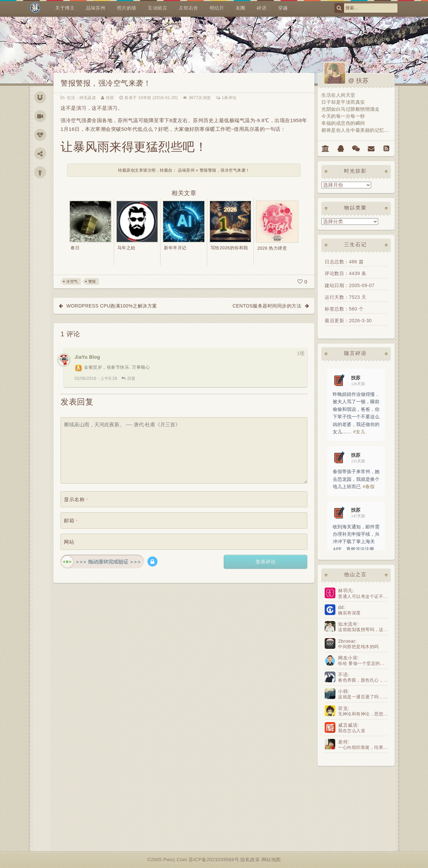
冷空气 (72, 281)
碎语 (262, 8)
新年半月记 (175, 248)
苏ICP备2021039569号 (215, 860)
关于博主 (65, 8)
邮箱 (71, 520)
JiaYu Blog (87, 357)
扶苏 (110, 98)
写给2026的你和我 (229, 248)
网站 (69, 542)
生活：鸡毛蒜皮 (82, 98)
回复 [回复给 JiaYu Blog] (132, 378)
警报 (92, 281)
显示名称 (76, 499)
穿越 (283, 8)
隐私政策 (251, 860)
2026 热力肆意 (272, 248)
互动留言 (157, 8)
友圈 (241, 8)
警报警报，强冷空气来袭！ (106, 83)
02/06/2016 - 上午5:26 (96, 378)
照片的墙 (127, 8)
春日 (75, 248)
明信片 (217, 8)
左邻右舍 (189, 8)
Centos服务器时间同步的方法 (267, 306)
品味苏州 (96, 8)
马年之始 (126, 248)
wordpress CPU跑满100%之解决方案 (112, 306)
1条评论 (229, 98)
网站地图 (271, 860)
